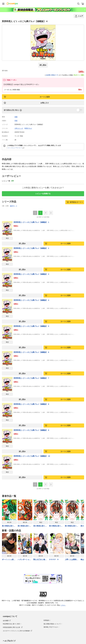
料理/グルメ (28, 128)
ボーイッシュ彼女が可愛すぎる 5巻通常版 (9, 560)
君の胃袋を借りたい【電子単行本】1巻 (25, 526)
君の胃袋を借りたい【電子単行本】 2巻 (9, 526)
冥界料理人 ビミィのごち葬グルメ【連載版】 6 (31, 352)
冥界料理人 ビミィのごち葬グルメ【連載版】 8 (31, 404)
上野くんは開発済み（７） (71, 560)
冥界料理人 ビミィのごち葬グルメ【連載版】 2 (31, 248)
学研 (16, 121)
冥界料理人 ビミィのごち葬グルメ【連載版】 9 (31, 430)
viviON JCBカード (53, 75)
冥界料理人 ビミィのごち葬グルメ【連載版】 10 (32, 456)
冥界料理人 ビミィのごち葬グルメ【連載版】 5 (31, 326)
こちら (63, 605)
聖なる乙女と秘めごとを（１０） (40, 560)
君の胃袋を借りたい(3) (56, 526)
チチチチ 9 (54, 559)
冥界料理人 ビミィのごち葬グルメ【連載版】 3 (31, 274)
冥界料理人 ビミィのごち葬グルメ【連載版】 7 (31, 378)
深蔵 (16, 117)
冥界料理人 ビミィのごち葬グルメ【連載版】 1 (31, 222)
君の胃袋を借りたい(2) (40, 526)
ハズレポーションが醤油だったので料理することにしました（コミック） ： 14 (24, 560)
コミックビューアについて (16, 148)
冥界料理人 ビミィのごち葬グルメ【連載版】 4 (31, 300)
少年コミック (19, 128)
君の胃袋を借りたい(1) (71, 526)
